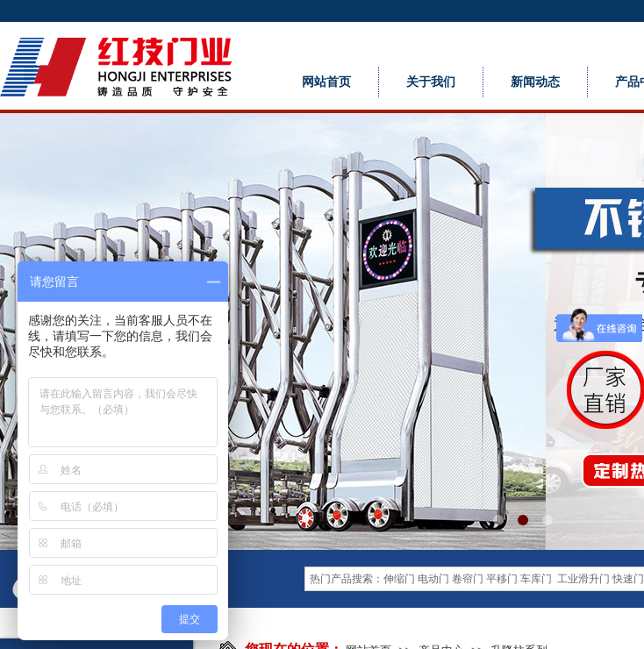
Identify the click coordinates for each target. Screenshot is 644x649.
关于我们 (431, 82)
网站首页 (326, 82)
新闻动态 (535, 82)
